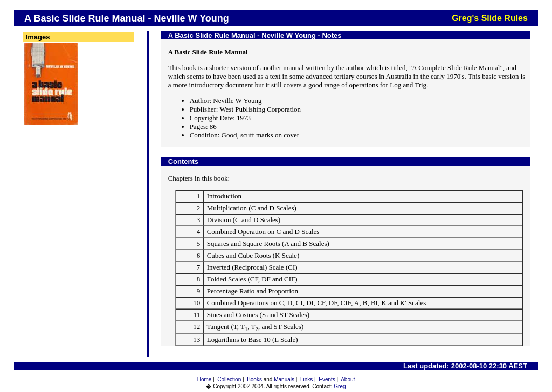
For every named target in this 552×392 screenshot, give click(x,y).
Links (306, 379)
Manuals (284, 379)
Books (254, 379)
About (348, 379)
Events (327, 379)
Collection (229, 379)
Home (205, 379)
